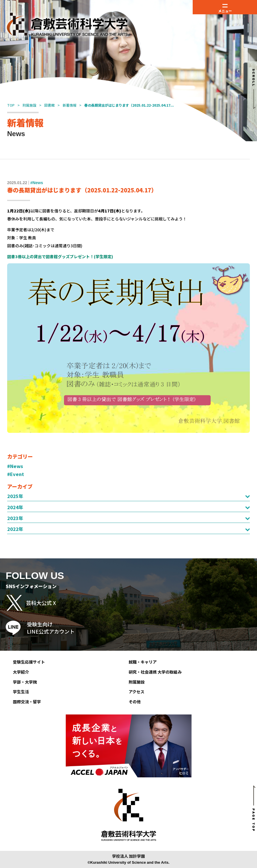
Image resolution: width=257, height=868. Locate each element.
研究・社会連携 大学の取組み (155, 672)
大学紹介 (21, 672)
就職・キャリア (143, 662)
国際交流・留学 (27, 702)
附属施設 (29, 105)
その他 (135, 702)
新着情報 (69, 105)
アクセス (137, 692)
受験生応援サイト (29, 662)
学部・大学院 (25, 682)
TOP (11, 105)
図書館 (49, 105)
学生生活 (21, 692)
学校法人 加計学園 (128, 856)
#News (15, 466)
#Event (16, 474)
